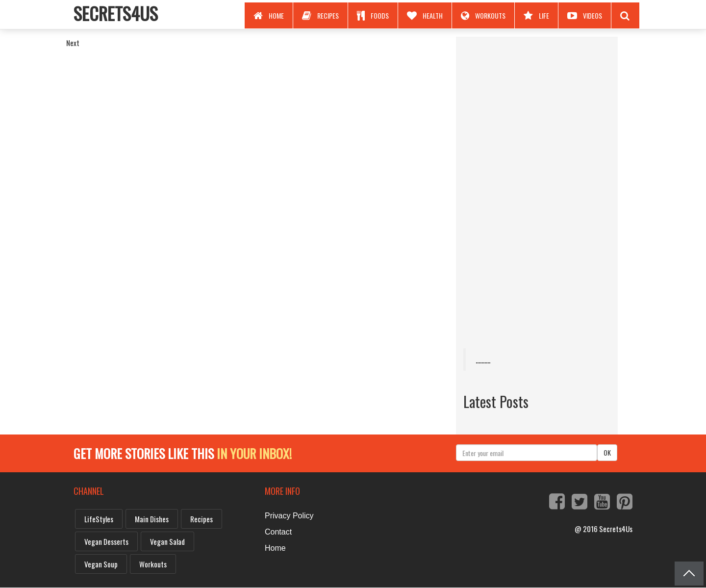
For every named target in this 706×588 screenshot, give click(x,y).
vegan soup (101, 564)
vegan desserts (106, 541)
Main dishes (152, 519)
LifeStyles (99, 519)
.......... (483, 359)
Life (536, 16)
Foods (373, 16)
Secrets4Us (116, 13)
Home (269, 16)
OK (607, 452)
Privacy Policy (289, 516)
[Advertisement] (537, 191)
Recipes (320, 16)
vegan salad (167, 541)
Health (425, 16)
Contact (278, 532)
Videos (585, 16)
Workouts (483, 16)
